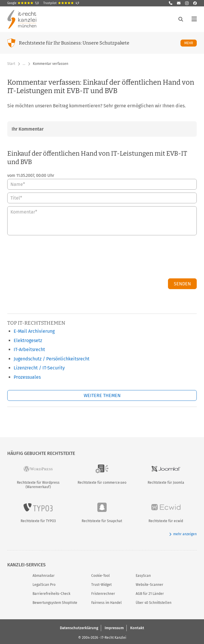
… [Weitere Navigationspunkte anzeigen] (24, 64)
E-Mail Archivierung (34, 331)
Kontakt (137, 628)
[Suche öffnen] (181, 19)
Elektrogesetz (28, 340)
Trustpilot (61, 3)
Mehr (190, 43)
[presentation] (153, 258)
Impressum (114, 628)
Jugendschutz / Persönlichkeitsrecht (52, 359)
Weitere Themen (102, 395)
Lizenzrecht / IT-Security (39, 368)
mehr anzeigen (183, 534)
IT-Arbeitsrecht (29, 349)
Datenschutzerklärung (79, 628)
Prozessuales (27, 377)
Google (23, 3)
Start (11, 64)
